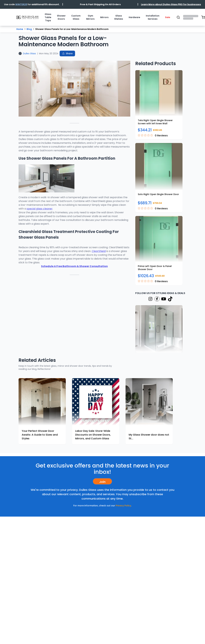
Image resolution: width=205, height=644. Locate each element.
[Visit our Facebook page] (157, 299)
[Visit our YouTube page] (164, 299)
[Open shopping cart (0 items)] (203, 17)
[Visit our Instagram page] (150, 299)
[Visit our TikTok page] (170, 299)
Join (102, 482)
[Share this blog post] (67, 53)
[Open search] (178, 17)
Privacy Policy (123, 506)
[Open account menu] (191, 17)
